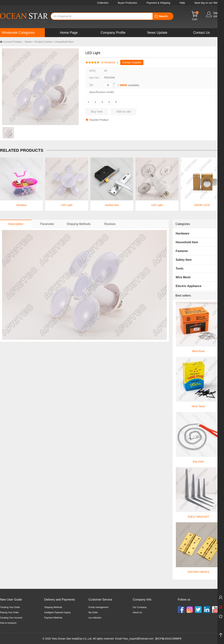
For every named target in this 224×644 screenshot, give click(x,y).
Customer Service (100, 600)
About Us (137, 612)
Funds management (98, 607)
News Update (157, 33)
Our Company (140, 607)
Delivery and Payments (60, 600)
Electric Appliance (189, 286)
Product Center (43, 42)
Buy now (97, 112)
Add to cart (123, 112)
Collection (103, 3)
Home (28, 42)
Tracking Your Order (10, 607)
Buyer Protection (128, 3)
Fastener (182, 251)
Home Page (69, 33)
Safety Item (184, 260)
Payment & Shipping (158, 3)
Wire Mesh (183, 277)
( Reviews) (107, 62)
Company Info (142, 600)
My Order (93, 612)
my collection (95, 618)
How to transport (8, 623)
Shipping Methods (53, 607)
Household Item (64, 42)
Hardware (182, 233)
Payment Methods (53, 618)
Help (182, 3)
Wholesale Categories (18, 33)
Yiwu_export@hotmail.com (138, 639)
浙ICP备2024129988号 (168, 639)
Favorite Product (97, 120)
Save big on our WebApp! (209, 3)
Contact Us (202, 33)
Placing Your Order (9, 612)
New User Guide (11, 600)
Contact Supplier (132, 62)
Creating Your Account (11, 618)
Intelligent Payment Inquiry (57, 612)
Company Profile (113, 33)
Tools (179, 269)
